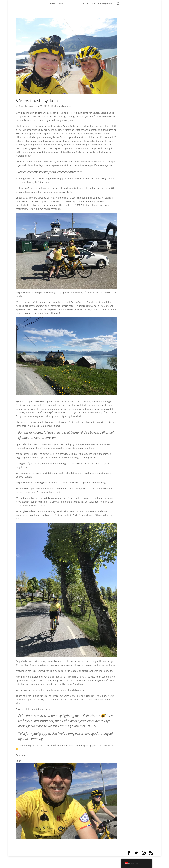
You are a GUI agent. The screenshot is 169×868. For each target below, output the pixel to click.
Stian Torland (26, 106)
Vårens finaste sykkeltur (39, 101)
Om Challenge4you (102, 2)
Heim (53, 2)
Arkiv (86, 2)
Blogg (62, 2)
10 (78, 389)
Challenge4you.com (61, 106)
